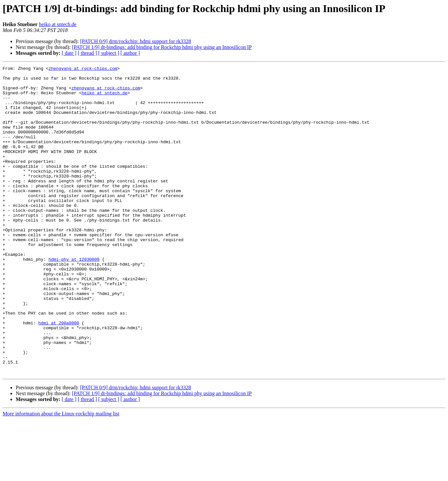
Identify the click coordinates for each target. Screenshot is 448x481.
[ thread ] (87, 53)
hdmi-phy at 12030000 (74, 298)
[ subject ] (109, 53)
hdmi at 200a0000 (59, 375)
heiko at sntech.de (58, 24)
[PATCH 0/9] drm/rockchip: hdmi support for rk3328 (136, 41)
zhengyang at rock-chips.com (83, 69)
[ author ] (130, 53)
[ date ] (69, 53)
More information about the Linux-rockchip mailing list (61, 475)
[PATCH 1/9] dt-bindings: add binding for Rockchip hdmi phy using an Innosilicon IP (162, 47)
